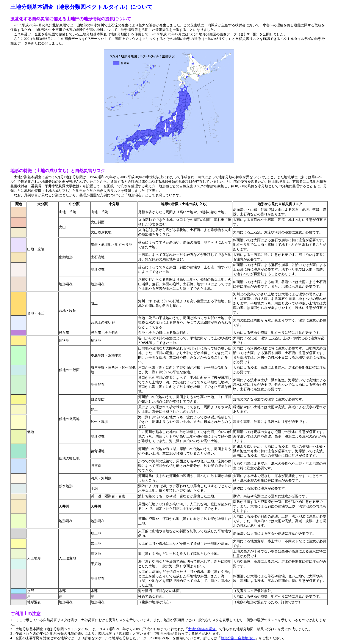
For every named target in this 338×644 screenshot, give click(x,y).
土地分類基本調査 (202, 629)
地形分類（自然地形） (238, 638)
